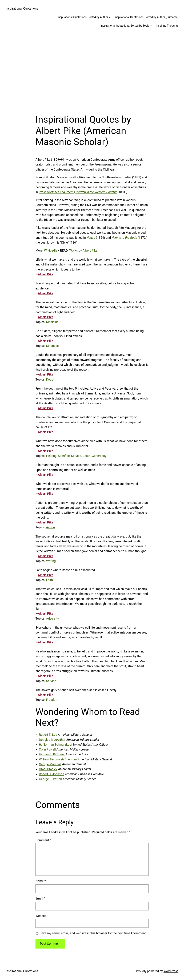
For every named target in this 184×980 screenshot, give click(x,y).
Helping (51, 456)
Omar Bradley (48, 769)
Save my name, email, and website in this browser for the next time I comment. (93, 933)
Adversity (52, 619)
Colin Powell (47, 749)
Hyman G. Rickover (52, 754)
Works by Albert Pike (83, 251)
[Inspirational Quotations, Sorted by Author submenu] (109, 17)
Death (86, 456)
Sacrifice (64, 456)
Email (40, 898)
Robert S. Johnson (52, 774)
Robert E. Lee (48, 735)
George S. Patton (50, 779)
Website (41, 916)
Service (76, 456)
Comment (43, 840)
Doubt (50, 380)
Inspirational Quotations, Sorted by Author (83, 17)
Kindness (52, 346)
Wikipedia (51, 251)
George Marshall (50, 764)
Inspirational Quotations (22, 9)
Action (51, 527)
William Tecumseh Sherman (58, 759)
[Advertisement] (92, 69)
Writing (51, 561)
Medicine (52, 322)
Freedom (52, 700)
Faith (49, 580)
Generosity (99, 456)
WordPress (171, 971)
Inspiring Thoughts (167, 26)
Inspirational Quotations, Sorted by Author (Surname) (147, 17)
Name (41, 881)
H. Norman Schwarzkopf (56, 745)
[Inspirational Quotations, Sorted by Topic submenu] (151, 26)
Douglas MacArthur (52, 740)
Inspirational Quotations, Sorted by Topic (125, 26)
